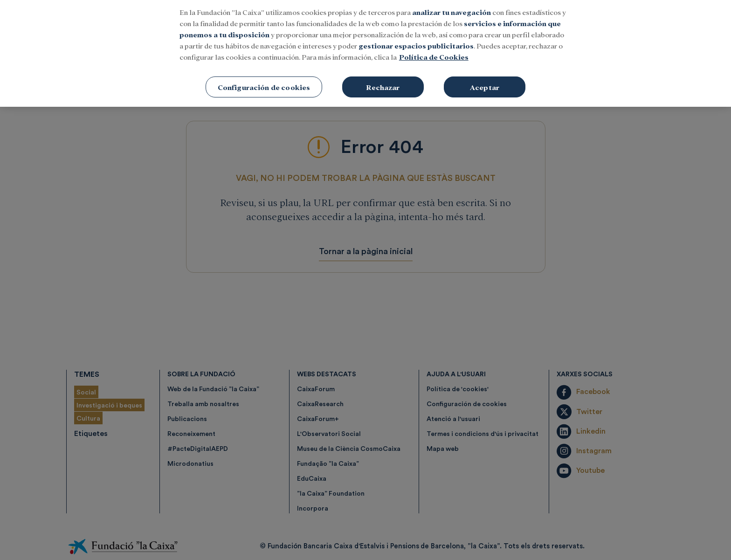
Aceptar (485, 82)
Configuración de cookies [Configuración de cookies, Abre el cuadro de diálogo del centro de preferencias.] (264, 82)
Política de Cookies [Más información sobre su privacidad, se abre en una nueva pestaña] (434, 52)
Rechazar (383, 82)
